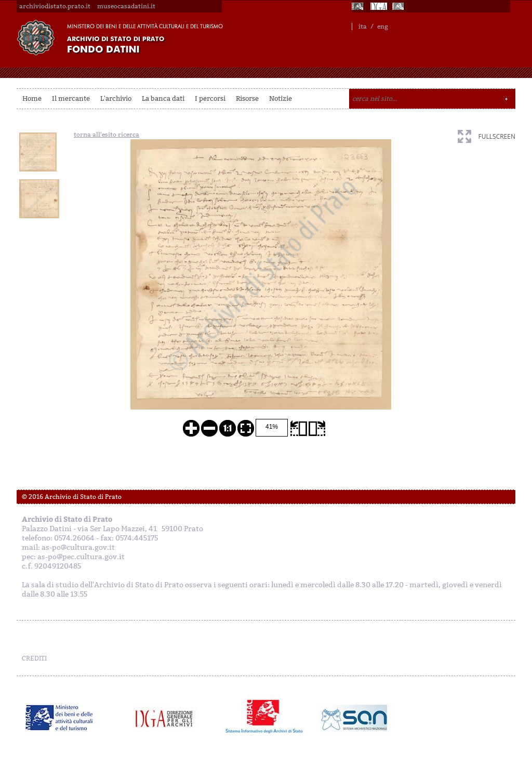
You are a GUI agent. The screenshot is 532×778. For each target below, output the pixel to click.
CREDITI (34, 658)
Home (32, 98)
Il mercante (71, 98)
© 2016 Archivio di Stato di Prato (72, 497)
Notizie (281, 98)
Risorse (247, 98)
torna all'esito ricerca (107, 135)
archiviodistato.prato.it (55, 6)
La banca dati (163, 98)
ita (363, 27)
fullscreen (497, 136)
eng (383, 27)
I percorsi (210, 98)
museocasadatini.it (126, 6)
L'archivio (116, 98)
